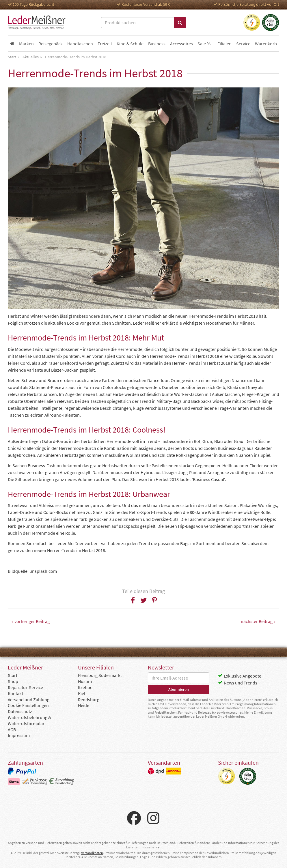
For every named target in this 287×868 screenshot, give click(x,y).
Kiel (82, 693)
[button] (133, 600)
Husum (85, 681)
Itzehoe (85, 687)
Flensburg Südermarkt (100, 675)
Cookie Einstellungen (28, 705)
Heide (84, 705)
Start (13, 675)
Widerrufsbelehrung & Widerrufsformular (29, 720)
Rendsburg (89, 699)
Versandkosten (92, 853)
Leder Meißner (37, 23)
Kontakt (15, 693)
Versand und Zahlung (29, 699)
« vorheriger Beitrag (31, 621)
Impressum (19, 735)
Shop (13, 681)
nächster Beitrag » (258, 621)
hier (158, 847)
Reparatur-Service (25, 687)
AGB (12, 729)
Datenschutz (20, 711)
